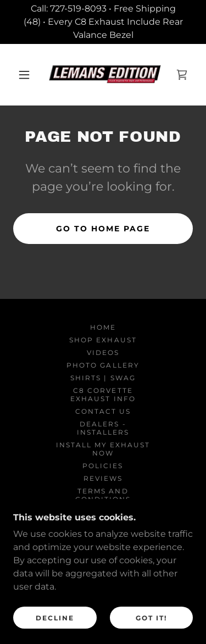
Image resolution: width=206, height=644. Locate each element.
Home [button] (103, 327)
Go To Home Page (103, 229)
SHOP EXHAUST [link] (103, 340)
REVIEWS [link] (103, 478)
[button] (24, 75)
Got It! (151, 633)
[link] (105, 75)
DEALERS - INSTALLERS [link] (103, 428)
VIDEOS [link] (103, 352)
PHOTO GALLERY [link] (103, 365)
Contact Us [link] (103, 411)
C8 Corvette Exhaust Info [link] (103, 395)
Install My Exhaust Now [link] (103, 449)
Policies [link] (103, 466)
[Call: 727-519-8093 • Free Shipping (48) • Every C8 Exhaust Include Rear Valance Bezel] (103, 22)
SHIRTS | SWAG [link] (103, 378)
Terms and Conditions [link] (103, 495)
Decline (55, 633)
